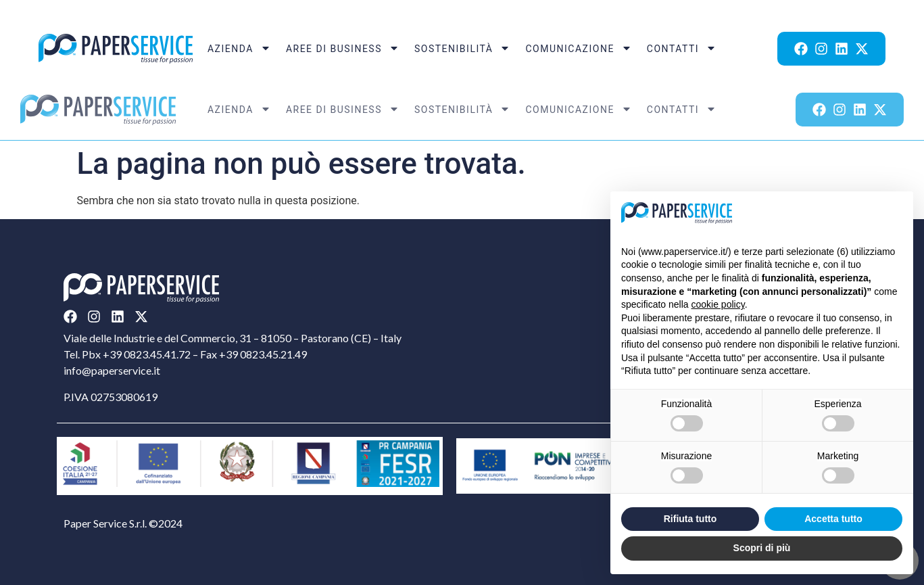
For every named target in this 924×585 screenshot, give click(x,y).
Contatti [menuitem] (682, 49)
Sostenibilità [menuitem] (463, 49)
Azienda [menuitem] (239, 49)
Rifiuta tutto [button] (690, 519)
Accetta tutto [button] (833, 519)
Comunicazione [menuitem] (578, 49)
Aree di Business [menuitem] (343, 49)
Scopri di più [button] (762, 548)
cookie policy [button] (718, 304)
